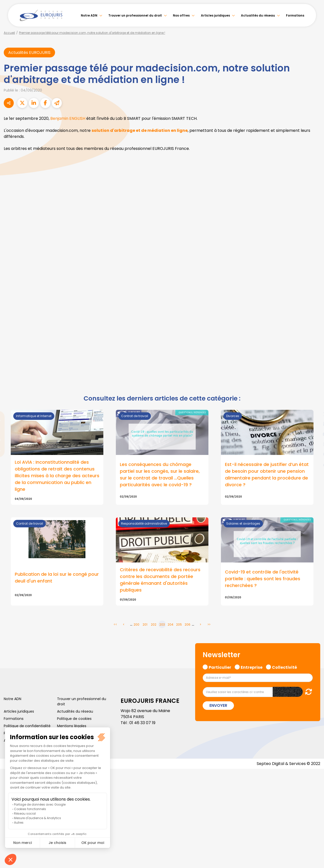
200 (136, 625)
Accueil (9, 33)
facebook (314, 404)
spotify (314, 454)
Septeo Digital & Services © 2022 (288, 764)
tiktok (314, 464)
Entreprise (252, 667)
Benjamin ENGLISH (68, 118)
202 (154, 625)
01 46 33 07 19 (142, 723)
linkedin (314, 424)
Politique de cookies (74, 719)
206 (188, 625)
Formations (295, 15)
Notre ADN (89, 15)
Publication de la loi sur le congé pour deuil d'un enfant (57, 578)
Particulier (220, 667)
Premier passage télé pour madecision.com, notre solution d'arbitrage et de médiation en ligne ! (92, 33)
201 (145, 625)
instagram (314, 444)
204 (171, 625)
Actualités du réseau (258, 15)
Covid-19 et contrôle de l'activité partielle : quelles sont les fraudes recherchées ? (263, 579)
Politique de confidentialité (27, 726)
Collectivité (284, 667)
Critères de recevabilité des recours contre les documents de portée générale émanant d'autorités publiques (160, 580)
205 (179, 625)
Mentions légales (72, 726)
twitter (314, 414)
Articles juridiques (215, 15)
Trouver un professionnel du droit (135, 15)
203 (162, 625)
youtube (314, 434)
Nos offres (181, 15)
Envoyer (218, 706)
